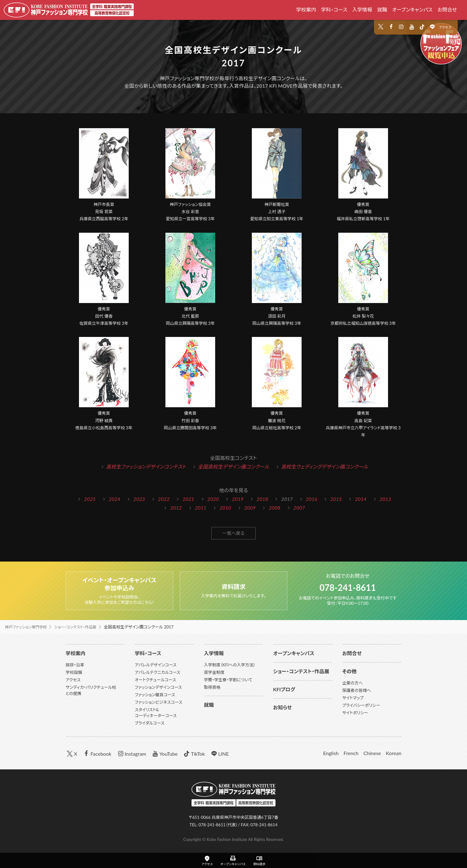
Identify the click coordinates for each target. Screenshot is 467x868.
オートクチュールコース (155, 680)
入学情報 (362, 9)
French (351, 753)
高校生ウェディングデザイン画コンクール (325, 467)
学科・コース (334, 9)
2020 (213, 499)
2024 (115, 499)
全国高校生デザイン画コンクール (233, 467)
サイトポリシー (355, 713)
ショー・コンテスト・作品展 (81, 627)
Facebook (97, 753)
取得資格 (212, 687)
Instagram (131, 753)
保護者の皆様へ (357, 690)
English (331, 753)
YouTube (164, 753)
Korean (394, 753)
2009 (250, 508)
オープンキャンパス (412, 9)
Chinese (372, 753)
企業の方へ (353, 683)
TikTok (194, 753)
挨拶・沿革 (75, 665)
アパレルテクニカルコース (157, 672)
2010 (225, 508)
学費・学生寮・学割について (228, 680)
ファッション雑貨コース (155, 695)
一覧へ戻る (234, 534)
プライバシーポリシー (361, 705)
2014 (361, 499)
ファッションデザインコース (158, 687)
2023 (139, 499)
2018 (262, 499)
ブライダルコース (149, 723)
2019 (238, 499)
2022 (164, 499)
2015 (336, 499)
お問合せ (447, 9)
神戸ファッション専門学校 (28, 627)
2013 (385, 499)
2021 (188, 499)
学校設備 (74, 672)
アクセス (445, 27)
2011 (201, 508)
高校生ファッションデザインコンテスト (146, 467)
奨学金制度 (214, 672)
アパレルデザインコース (155, 665)
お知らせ (282, 707)
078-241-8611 (348, 587)
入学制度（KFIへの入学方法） (230, 665)
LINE (219, 753)
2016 (312, 499)
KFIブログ (284, 689)
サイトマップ (353, 698)
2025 (90, 499)
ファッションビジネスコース (158, 702)
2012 (176, 508)
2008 (274, 508)
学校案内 (306, 9)
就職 (382, 9)
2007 (299, 508)
